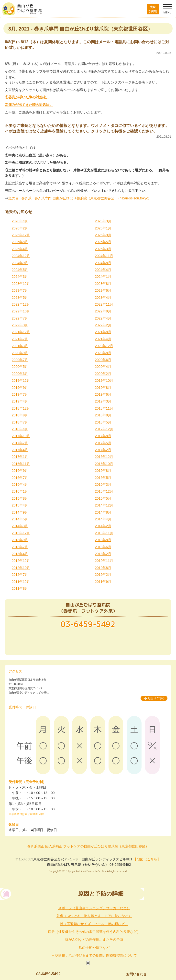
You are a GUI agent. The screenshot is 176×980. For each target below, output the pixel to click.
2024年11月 (104, 256)
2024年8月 (103, 263)
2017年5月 (103, 443)
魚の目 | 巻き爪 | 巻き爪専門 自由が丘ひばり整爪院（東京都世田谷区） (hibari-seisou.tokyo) (79, 198)
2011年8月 (20, 588)
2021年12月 (21, 332)
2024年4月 (103, 270)
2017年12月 (104, 429)
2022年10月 (21, 311)
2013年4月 (20, 554)
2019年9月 (20, 388)
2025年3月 (103, 249)
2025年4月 (20, 249)
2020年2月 (103, 374)
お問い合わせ (136, 974)
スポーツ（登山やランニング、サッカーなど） (94, 908)
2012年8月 (103, 568)
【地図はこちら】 (147, 859)
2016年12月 (104, 457)
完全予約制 (153, 9)
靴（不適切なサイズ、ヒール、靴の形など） (94, 924)
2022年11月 (104, 304)
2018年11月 (104, 408)
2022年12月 (21, 304)
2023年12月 (21, 284)
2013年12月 (21, 533)
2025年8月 (20, 242)
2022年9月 (103, 311)
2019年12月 (21, 381)
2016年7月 (20, 478)
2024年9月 (20, 263)
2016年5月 (103, 478)
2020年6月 (103, 360)
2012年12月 (21, 561)
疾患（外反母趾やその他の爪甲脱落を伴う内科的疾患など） (94, 932)
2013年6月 (103, 547)
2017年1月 (20, 457)
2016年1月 (20, 491)
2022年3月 (20, 325)
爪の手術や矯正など (94, 948)
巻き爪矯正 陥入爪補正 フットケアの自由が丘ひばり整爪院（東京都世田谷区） (88, 846)
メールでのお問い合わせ (88, 641)
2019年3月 (103, 401)
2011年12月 (21, 582)
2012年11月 (104, 561)
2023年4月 (103, 298)
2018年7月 (20, 422)
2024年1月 (103, 277)
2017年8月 (103, 436)
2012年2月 (103, 575)
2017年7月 (20, 443)
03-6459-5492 (48, 974)
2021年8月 (103, 332)
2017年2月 (103, 450)
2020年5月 (20, 367)
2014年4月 (103, 519)
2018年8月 (103, 415)
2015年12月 (104, 491)
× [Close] (88, 963)
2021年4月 (103, 339)
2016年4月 (20, 485)
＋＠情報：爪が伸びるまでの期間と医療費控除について (94, 955)
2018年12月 (21, 408)
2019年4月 (20, 401)
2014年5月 (20, 519)
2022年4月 (103, 318)
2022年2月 (103, 325)
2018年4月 (20, 429)
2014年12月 (104, 505)
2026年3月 (103, 221)
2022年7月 (20, 318)
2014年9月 (20, 512)
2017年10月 (21, 436)
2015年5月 (103, 498)
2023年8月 (103, 284)
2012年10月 (21, 568)
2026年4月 (20, 221)
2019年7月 (20, 394)
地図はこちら (154, 698)
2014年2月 (103, 526)
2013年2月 (103, 554)
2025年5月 (103, 242)
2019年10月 (104, 381)
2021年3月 (20, 346)
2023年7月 (20, 290)
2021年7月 (20, 339)
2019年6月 (103, 394)
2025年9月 (103, 235)
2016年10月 (104, 464)
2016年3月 (103, 485)
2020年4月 (103, 367)
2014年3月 (20, 526)
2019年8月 (103, 388)
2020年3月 (20, 374)
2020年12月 (104, 346)
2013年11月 (104, 533)
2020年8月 (103, 353)
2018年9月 (20, 415)
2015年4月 (20, 505)
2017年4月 (20, 450)
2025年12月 (21, 235)
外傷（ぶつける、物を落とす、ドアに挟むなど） (94, 916)
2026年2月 (20, 228)
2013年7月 (20, 547)
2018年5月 (103, 422)
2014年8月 (103, 512)
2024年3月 (20, 277)
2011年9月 (103, 582)
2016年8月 (103, 471)
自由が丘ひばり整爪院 (22, 9)
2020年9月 (20, 353)
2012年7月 (20, 575)
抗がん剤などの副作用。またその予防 (94, 939)
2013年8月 (103, 540)
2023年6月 (103, 290)
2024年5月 (20, 270)
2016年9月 (20, 471)
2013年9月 (20, 540)
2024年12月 (21, 256)
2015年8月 (20, 498)
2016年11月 (21, 464)
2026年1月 (103, 228)
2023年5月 (20, 298)
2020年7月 (20, 360)
